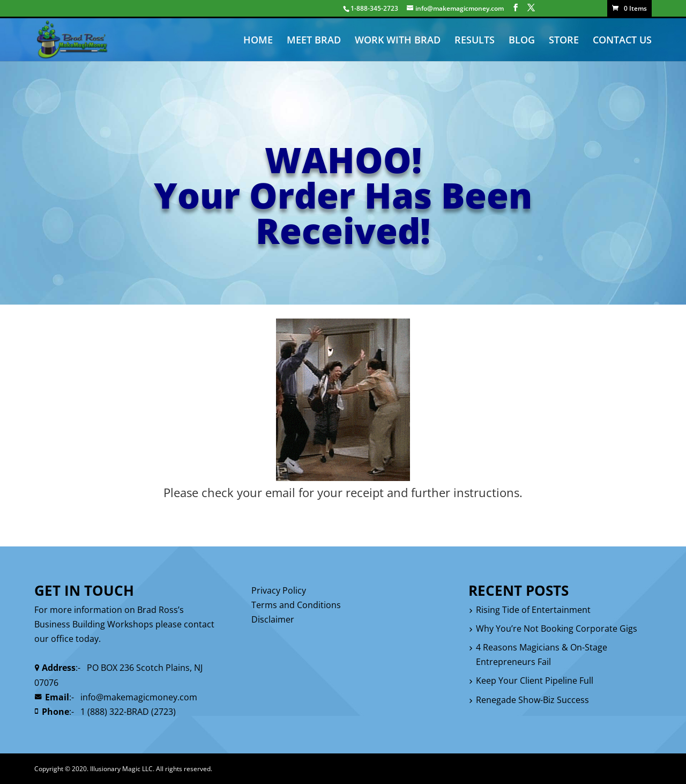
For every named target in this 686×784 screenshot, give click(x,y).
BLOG (522, 41)
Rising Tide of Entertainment (533, 610)
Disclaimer (273, 619)
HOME (258, 41)
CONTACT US (622, 41)
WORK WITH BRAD (398, 41)
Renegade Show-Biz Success (532, 700)
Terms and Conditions (296, 605)
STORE (564, 41)
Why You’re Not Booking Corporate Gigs (557, 628)
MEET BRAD (314, 41)
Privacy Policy (279, 590)
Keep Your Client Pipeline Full (535, 681)
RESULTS (475, 41)
